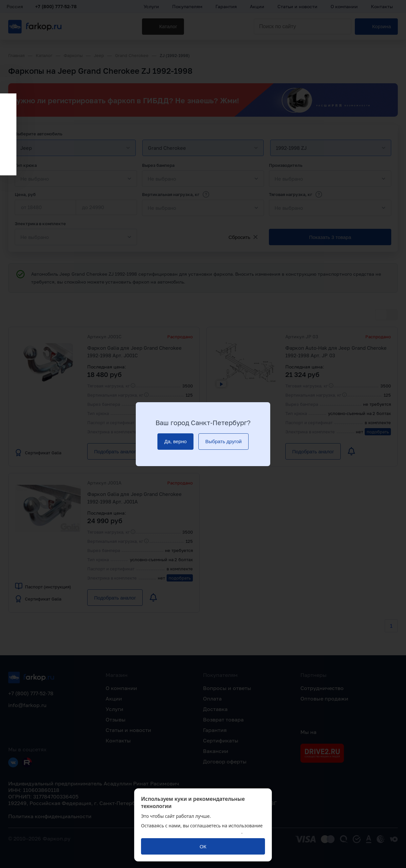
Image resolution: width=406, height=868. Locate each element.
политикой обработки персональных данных (191, 832)
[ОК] (203, 846)
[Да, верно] (175, 442)
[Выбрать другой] (223, 442)
